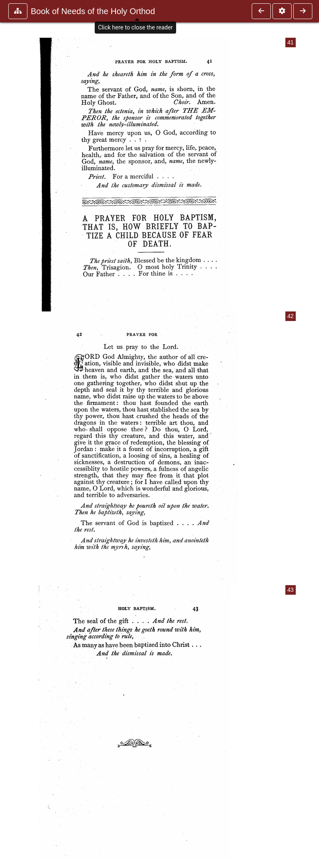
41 (291, 43)
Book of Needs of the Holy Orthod (93, 11)
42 (291, 316)
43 (291, 590)
